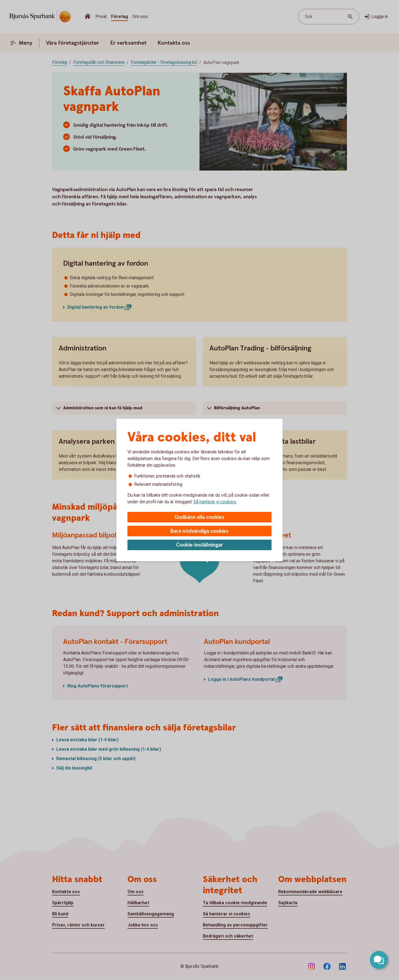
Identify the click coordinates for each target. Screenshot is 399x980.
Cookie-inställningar (200, 545)
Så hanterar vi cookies (215, 502)
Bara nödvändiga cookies (199, 531)
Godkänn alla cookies (199, 517)
